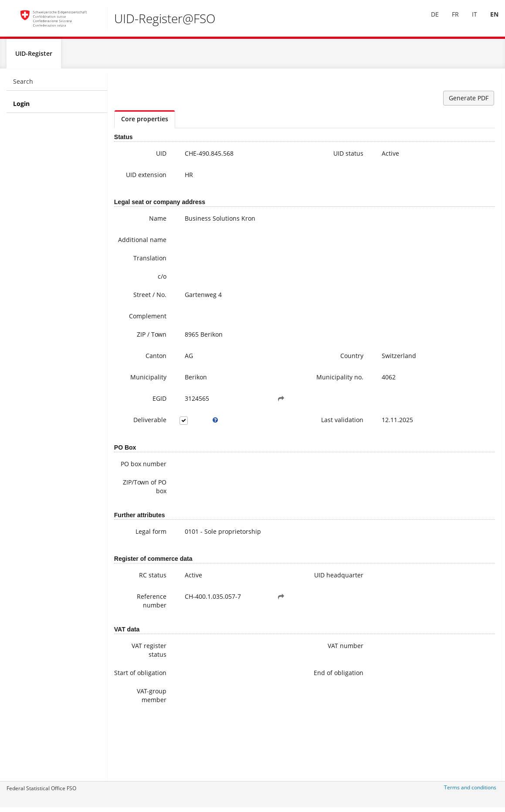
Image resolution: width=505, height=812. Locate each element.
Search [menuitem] (23, 85)
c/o (147, 295)
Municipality (134, 395)
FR (449, 21)
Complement (133, 334)
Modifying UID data (463, 268)
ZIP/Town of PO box (135, 524)
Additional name (137, 254)
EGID (145, 422)
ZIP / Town (137, 353)
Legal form (136, 569)
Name (143, 228)
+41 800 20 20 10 (454, 151)
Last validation (288, 448)
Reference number (137, 644)
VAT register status (134, 697)
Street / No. (135, 313)
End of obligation (288, 724)
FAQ (440, 260)
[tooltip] (193, 444)
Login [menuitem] (21, 107)
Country (291, 374)
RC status (138, 613)
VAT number (285, 692)
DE (428, 21)
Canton (141, 374)
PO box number (140, 497)
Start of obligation (137, 724)
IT (468, 21)
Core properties (145, 123)
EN (488, 21)
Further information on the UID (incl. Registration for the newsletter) (463, 238)
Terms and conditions (470, 791)
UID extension (137, 183)
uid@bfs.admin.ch (452, 194)
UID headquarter (284, 617)
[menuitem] (428, 21)
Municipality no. (285, 400)
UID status (288, 157)
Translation (135, 276)
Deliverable (135, 444)
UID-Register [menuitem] (34, 57)
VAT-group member (137, 751)
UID (146, 157)
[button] (244, 423)
